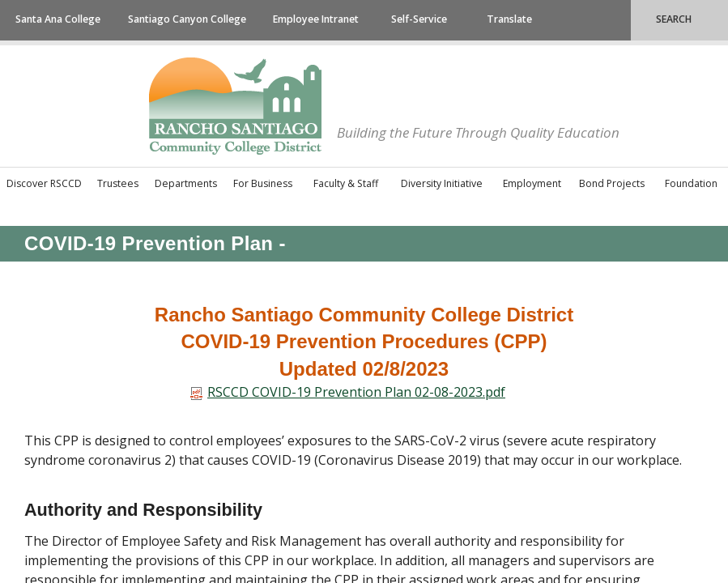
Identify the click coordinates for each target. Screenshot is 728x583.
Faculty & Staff (346, 183)
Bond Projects (612, 183)
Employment (532, 183)
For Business (263, 183)
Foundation (691, 183)
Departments (186, 183)
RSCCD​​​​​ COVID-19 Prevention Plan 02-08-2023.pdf (348, 392)
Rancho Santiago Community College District (235, 106)
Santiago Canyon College (187, 19)
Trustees (118, 183)
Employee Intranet (316, 19)
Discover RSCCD (44, 183)
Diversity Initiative (442, 183)
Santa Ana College (58, 19)
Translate (509, 19)
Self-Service (419, 19)
